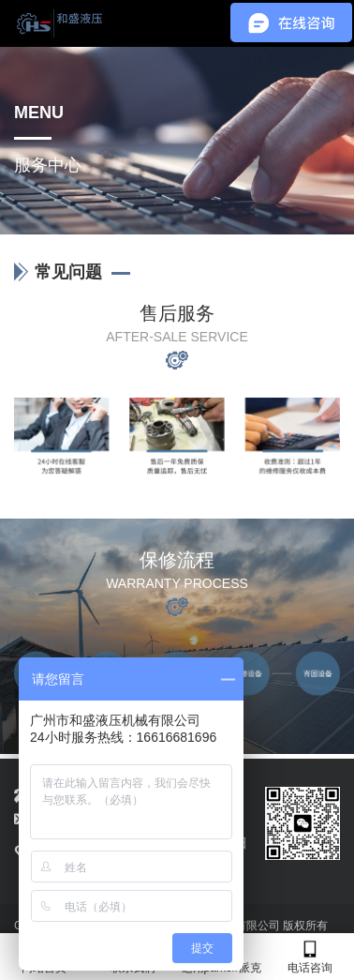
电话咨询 (310, 957)
